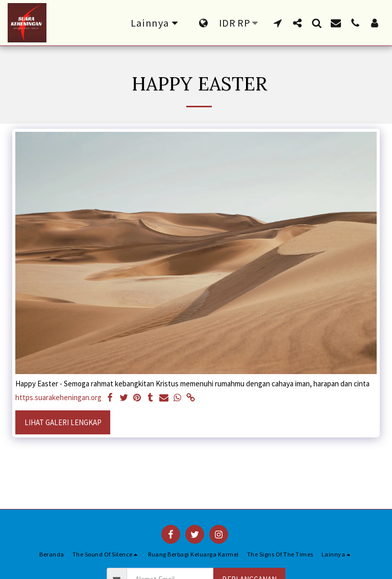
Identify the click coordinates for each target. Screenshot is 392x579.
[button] (278, 23)
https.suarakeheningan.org (58, 398)
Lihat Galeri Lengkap (63, 422)
